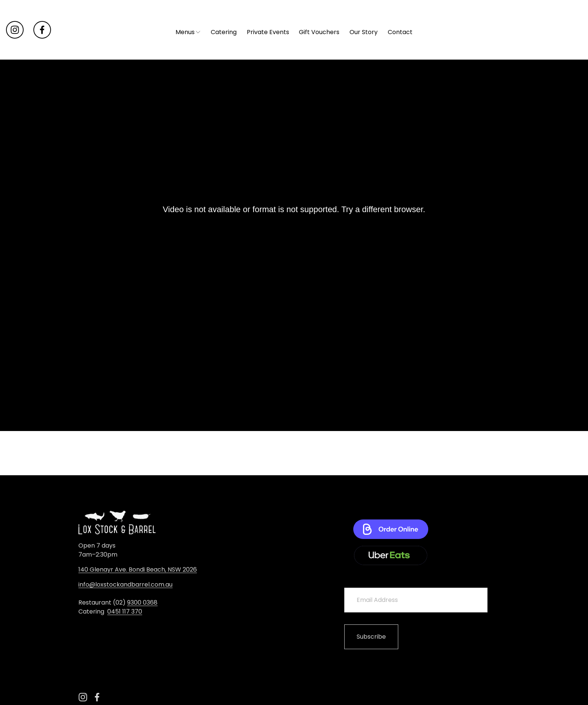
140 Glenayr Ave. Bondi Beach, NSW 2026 (138, 570)
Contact (400, 77)
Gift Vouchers (319, 77)
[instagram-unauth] (15, 52)
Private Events (268, 77)
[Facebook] (42, 52)
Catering (224, 77)
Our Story (364, 77)
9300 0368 (142, 602)
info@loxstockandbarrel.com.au (125, 585)
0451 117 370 (125, 611)
